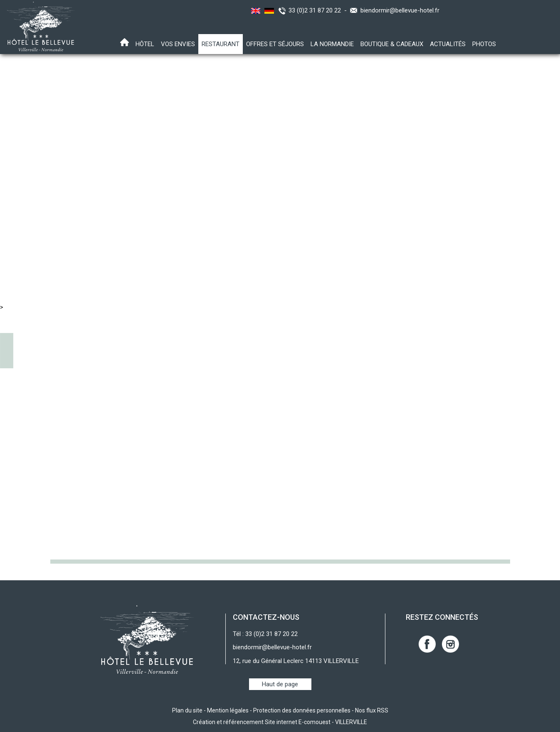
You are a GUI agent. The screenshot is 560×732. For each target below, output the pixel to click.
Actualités (448, 44)
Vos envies (178, 44)
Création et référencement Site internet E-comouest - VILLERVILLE (280, 722)
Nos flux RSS (372, 710)
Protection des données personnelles (302, 710)
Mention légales (228, 710)
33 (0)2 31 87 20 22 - (319, 10)
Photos (484, 44)
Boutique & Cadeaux (392, 44)
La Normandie (332, 44)
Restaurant (221, 44)
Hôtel (145, 44)
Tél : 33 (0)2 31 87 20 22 (265, 634)
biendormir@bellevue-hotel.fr (400, 10)
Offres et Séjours (275, 44)
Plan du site (187, 710)
